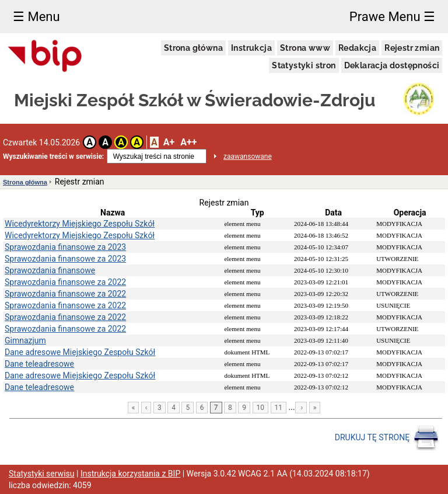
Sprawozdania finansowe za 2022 (65, 282)
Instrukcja (251, 48)
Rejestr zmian (412, 48)
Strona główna (193, 48)
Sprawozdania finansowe (50, 270)
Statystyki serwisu (42, 474)
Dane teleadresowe (39, 364)
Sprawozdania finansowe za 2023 (65, 247)
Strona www (305, 48)
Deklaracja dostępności (392, 65)
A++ (188, 142)
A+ (169, 142)
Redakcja (357, 48)
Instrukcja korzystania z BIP (130, 474)
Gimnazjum (25, 340)
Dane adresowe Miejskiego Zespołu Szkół (80, 352)
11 (279, 408)
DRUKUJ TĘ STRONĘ (387, 438)
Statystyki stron (304, 65)
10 (261, 408)
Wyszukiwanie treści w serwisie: (53, 156)
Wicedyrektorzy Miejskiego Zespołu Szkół (80, 224)
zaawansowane (248, 156)
